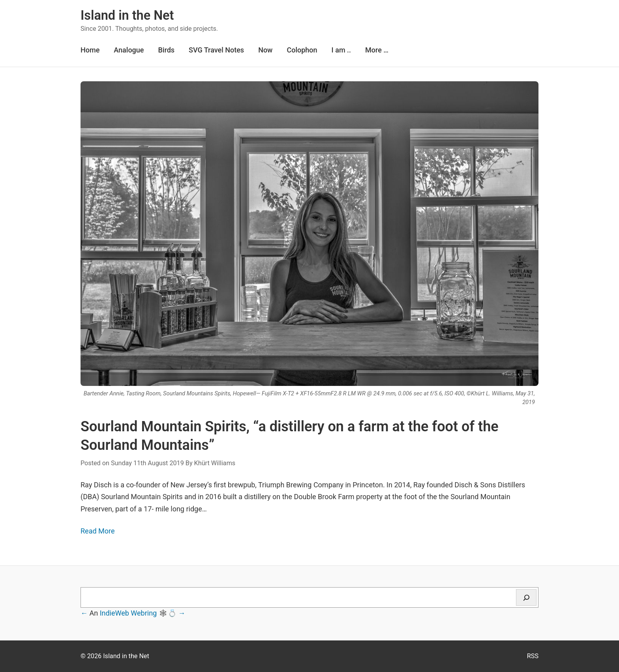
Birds (166, 50)
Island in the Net (127, 15)
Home (90, 50)
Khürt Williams (215, 463)
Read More (98, 531)
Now (265, 50)
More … (377, 50)
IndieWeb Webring (128, 613)
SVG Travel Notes (216, 50)
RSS (533, 656)
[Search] (526, 597)
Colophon (302, 50)
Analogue (129, 50)
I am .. (341, 50)
